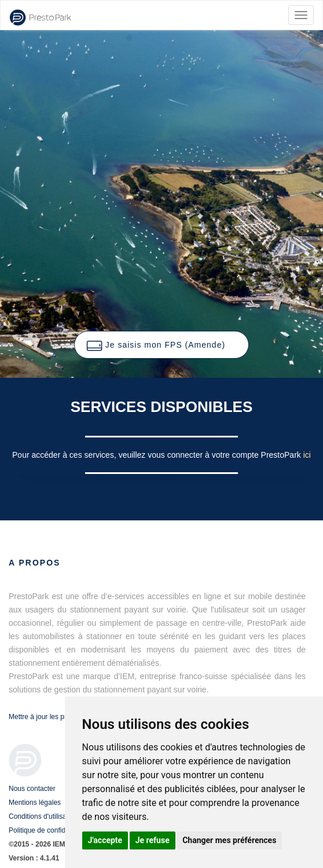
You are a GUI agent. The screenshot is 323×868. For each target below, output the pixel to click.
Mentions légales (35, 803)
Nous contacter (32, 789)
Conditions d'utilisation (43, 816)
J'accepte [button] (105, 840)
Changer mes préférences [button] (229, 840)
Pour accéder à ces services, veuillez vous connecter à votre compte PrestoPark (158, 455)
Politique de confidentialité (49, 830)
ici (307, 455)
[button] (161, 345)
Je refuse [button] (153, 840)
